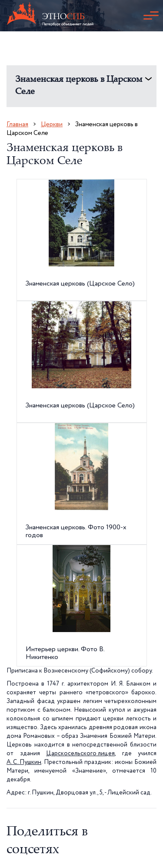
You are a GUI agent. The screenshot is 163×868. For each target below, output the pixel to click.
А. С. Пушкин (24, 762)
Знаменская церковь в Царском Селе (79, 86)
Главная (17, 124)
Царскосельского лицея (80, 754)
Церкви (52, 124)
